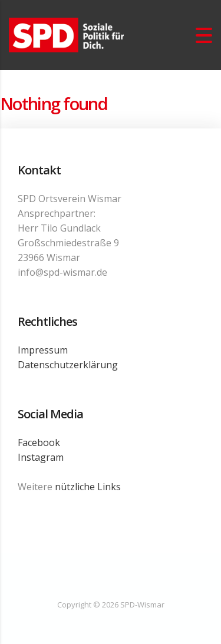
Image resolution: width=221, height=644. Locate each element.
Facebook (39, 442)
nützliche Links (88, 487)
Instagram (41, 457)
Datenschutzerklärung (68, 365)
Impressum (43, 350)
